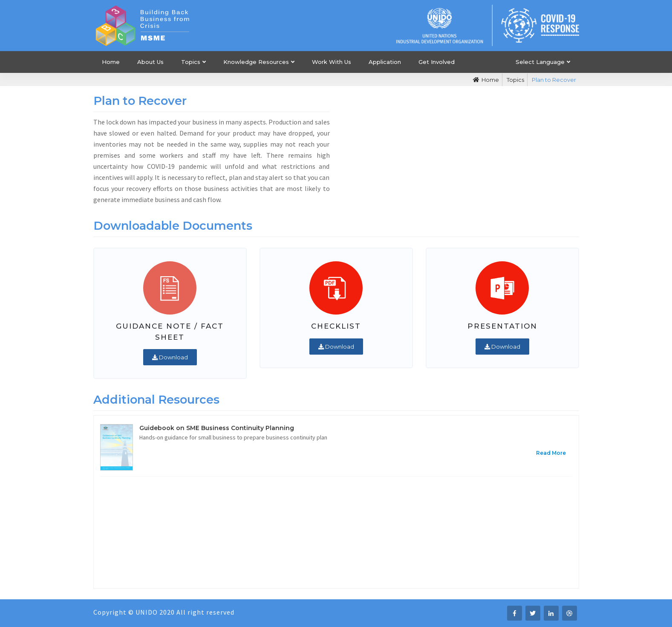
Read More (551, 453)
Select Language (540, 62)
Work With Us (332, 62)
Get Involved (437, 62)
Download (170, 357)
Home (111, 62)
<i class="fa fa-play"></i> (461, 150)
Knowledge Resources (256, 62)
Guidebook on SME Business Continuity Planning (217, 428)
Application (385, 62)
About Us (150, 62)
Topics (191, 62)
